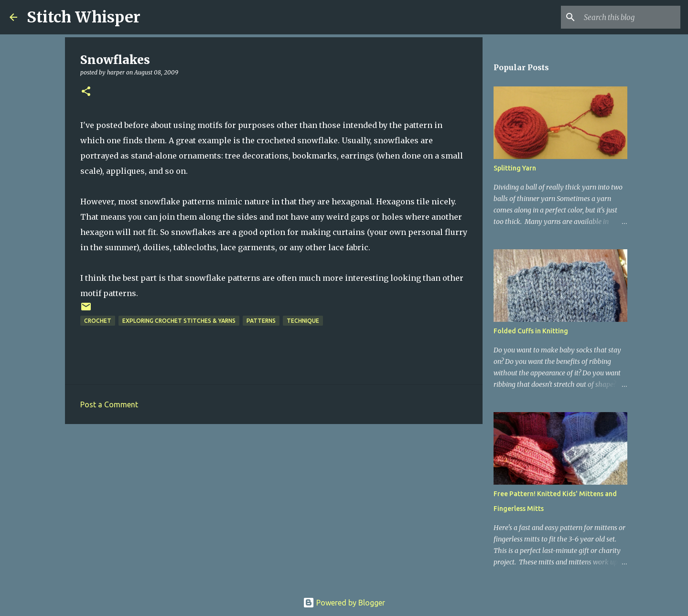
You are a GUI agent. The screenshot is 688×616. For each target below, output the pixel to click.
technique (303, 321)
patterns (261, 321)
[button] (86, 92)
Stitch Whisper (84, 17)
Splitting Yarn (515, 168)
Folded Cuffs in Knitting (531, 331)
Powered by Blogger (344, 603)
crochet (98, 321)
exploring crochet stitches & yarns (179, 321)
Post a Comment (109, 404)
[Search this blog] (630, 17)
